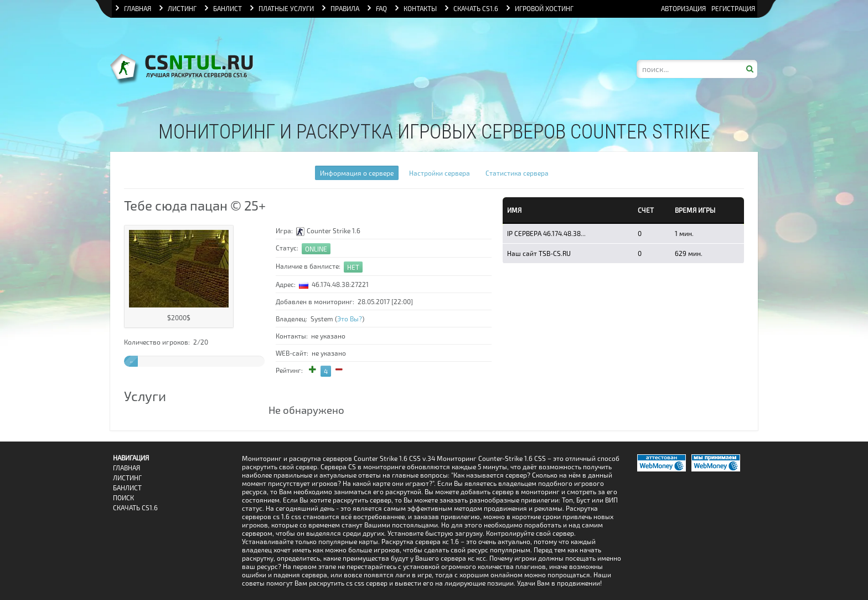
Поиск (123, 498)
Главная (126, 468)
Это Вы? (350, 319)
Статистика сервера (517, 173)
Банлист (127, 488)
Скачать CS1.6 (135, 508)
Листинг (127, 478)
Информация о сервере (357, 173)
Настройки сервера (440, 173)
